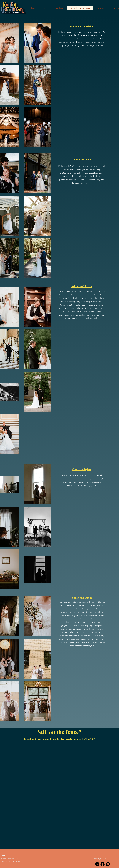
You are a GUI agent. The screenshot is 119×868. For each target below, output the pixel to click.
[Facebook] (103, 864)
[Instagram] (97, 864)
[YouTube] (108, 864)
